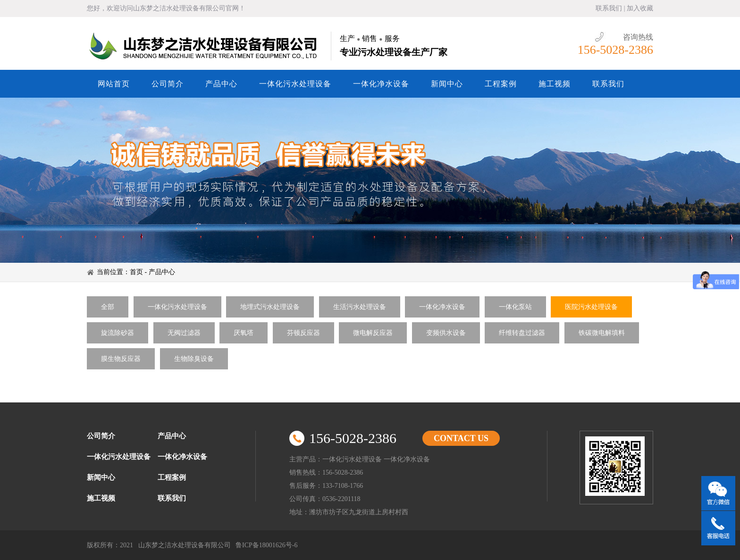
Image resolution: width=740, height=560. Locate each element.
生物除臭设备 (194, 359)
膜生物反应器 (121, 359)
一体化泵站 (515, 307)
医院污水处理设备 (591, 307)
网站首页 (114, 84)
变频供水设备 (446, 333)
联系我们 (609, 8)
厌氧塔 (244, 333)
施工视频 (555, 84)
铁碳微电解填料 (602, 333)
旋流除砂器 (118, 333)
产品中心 (221, 84)
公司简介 (168, 84)
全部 (108, 307)
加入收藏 (640, 8)
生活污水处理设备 (360, 307)
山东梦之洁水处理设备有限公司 (205, 46)
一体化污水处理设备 (295, 84)
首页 (136, 272)
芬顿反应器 (303, 333)
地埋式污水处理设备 (270, 307)
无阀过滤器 (184, 333)
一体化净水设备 (381, 84)
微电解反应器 (373, 333)
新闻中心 (447, 84)
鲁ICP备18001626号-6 (266, 545)
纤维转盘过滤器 (522, 333)
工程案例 (501, 84)
